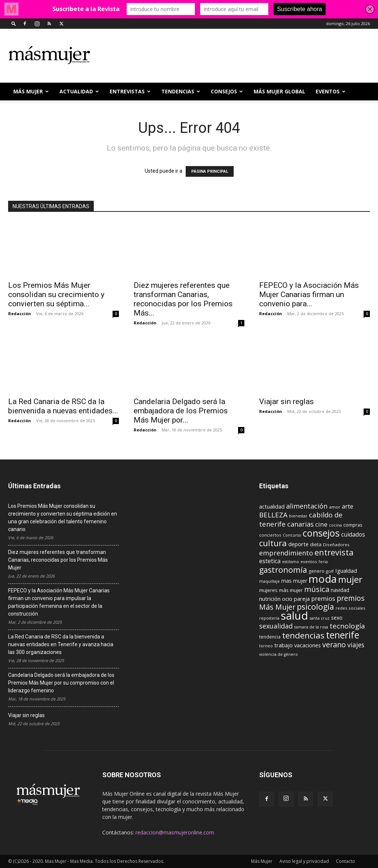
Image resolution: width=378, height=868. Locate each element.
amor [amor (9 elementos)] (335, 507)
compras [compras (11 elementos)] (353, 525)
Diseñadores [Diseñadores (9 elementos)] (336, 545)
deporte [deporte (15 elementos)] (298, 544)
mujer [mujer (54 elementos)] (350, 579)
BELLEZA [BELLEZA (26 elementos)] (273, 515)
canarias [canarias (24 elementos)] (300, 524)
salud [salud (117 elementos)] (295, 616)
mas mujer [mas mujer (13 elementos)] (294, 581)
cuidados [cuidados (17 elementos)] (353, 534)
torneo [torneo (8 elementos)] (266, 646)
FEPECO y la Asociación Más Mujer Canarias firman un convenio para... (309, 294)
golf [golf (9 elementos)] (330, 571)
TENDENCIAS (181, 91)
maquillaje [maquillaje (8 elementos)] (269, 581)
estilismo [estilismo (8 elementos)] (291, 562)
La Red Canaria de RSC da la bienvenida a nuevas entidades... (63, 406)
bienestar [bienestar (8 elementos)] (298, 516)
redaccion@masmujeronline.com (175, 832)
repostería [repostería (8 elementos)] (269, 618)
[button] (14, 23)
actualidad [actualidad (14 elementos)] (272, 507)
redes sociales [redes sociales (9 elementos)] (350, 608)
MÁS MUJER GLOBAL (279, 91)
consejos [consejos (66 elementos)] (321, 533)
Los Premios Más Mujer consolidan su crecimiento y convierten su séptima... (56, 294)
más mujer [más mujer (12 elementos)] (291, 590)
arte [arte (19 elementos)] (348, 506)
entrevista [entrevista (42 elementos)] (334, 552)
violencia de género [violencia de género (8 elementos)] (279, 654)
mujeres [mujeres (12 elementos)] (268, 590)
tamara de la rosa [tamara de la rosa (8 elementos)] (311, 627)
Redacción (20, 314)
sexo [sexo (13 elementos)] (337, 618)
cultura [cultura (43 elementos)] (273, 543)
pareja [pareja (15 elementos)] (302, 599)
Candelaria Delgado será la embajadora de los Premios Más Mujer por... (181, 411)
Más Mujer (31, 91)
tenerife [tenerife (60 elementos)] (343, 635)
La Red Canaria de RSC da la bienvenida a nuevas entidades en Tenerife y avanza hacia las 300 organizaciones (61, 644)
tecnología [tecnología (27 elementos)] (347, 626)
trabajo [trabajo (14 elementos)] (283, 645)
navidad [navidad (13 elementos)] (340, 590)
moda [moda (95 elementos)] (323, 579)
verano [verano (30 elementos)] (334, 645)
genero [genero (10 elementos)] (317, 571)
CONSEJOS (227, 91)
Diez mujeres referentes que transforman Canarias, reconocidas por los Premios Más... (183, 299)
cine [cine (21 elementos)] (321, 524)
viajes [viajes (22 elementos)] (356, 645)
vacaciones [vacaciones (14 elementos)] (307, 645)
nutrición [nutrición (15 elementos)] (270, 599)
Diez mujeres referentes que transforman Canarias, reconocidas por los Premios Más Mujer (58, 560)
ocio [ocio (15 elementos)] (287, 599)
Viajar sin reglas (286, 402)
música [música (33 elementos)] (317, 589)
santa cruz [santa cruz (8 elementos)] (320, 618)
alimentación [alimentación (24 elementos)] (307, 506)
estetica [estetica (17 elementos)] (270, 561)
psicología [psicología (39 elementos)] (315, 607)
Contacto (346, 861)
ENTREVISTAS (130, 91)
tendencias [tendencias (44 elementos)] (303, 635)
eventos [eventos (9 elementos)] (309, 562)
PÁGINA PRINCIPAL (210, 171)
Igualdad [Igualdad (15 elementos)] (346, 571)
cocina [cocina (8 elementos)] (335, 525)
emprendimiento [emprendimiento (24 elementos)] (286, 553)
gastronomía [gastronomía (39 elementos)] (283, 570)
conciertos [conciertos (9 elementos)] (270, 535)
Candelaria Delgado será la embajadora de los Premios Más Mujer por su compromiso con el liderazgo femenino (61, 683)
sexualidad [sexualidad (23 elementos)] (276, 626)
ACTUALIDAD (79, 91)
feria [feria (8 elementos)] (323, 562)
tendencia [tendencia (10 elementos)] (270, 637)
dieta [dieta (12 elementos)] (316, 544)
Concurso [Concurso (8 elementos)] (292, 535)
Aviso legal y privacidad (304, 861)
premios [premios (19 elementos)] (323, 598)
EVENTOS (331, 91)
